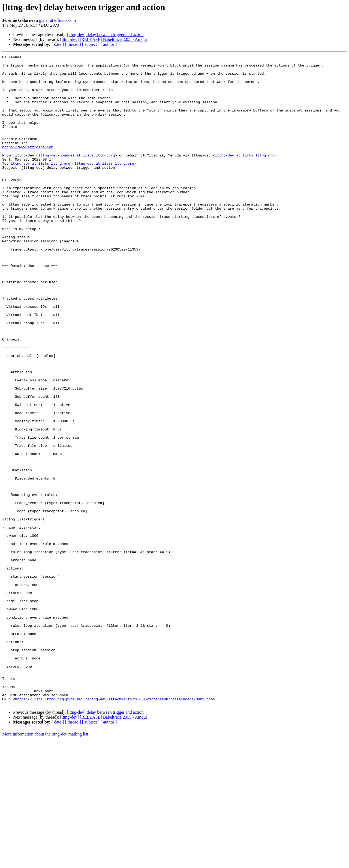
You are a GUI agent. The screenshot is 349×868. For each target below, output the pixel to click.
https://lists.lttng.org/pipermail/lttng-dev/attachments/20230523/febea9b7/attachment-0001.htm (114, 828)
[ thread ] (73, 44)
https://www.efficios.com (28, 166)
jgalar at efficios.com (57, 20)
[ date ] (58, 44)
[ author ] (109, 44)
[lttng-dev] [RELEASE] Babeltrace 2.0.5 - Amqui (103, 39)
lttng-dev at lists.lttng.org (245, 176)
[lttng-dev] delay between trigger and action (105, 34)
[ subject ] (91, 44)
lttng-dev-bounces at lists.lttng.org (77, 176)
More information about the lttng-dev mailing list (45, 863)
